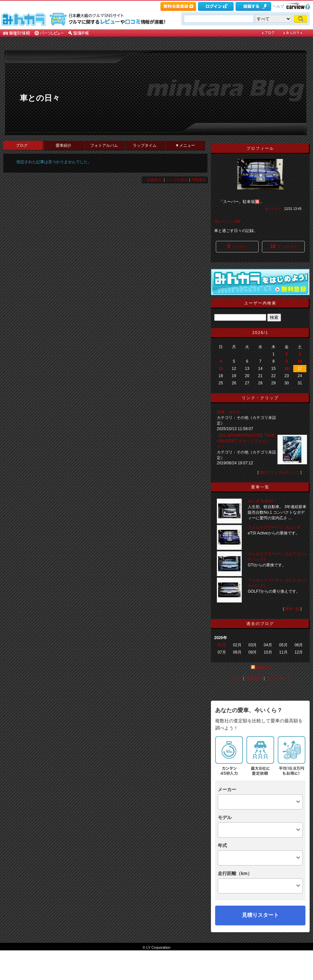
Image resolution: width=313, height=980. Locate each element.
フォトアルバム (104, 145)
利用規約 (254, 678)
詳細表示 (154, 180)
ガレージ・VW (227, 221)
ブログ (23, 145)
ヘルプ (279, 6)
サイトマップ (279, 678)
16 (286, 369)
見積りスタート (260, 915)
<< (247, 333)
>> (273, 333)
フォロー (237, 246)
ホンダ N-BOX (260, 501)
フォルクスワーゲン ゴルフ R (274, 528)
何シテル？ (273, 209)
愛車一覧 (292, 609)
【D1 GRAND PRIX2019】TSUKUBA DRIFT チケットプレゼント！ (246, 441)
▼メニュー (185, 145)
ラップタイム (145, 145)
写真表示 (199, 180)
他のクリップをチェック (280, 472)
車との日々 (40, 98)
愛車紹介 (64, 145)
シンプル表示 (177, 180)
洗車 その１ (229, 412)
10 (300, 361)
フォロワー (283, 246)
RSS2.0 (263, 668)
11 (221, 369)
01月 (222, 645)
